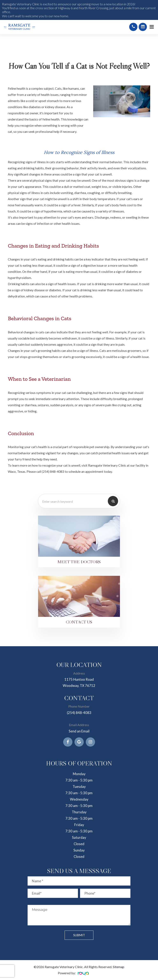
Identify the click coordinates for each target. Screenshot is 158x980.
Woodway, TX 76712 (79, 686)
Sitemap (118, 967)
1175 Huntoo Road (79, 679)
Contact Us (79, 622)
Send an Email (79, 731)
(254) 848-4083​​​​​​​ (79, 713)
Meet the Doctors (79, 562)
